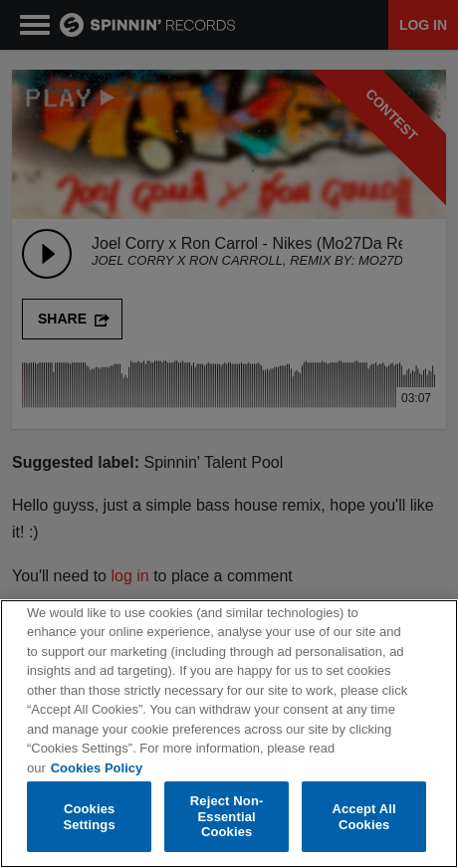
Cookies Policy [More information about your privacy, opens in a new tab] (97, 768)
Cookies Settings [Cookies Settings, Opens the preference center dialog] (89, 817)
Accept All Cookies (363, 817)
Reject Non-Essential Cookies (227, 817)
